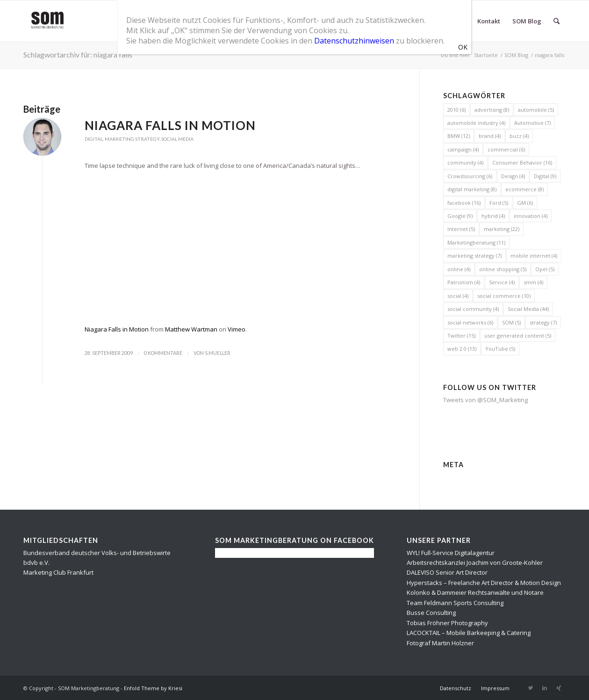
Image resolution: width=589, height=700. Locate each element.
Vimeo (237, 329)
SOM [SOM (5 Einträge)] (511, 322)
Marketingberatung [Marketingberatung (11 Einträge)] (476, 242)
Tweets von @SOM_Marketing (485, 400)
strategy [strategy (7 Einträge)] (543, 322)
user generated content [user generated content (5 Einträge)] (518, 336)
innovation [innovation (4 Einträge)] (531, 216)
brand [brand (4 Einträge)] (490, 136)
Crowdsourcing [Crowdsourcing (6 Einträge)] (470, 176)
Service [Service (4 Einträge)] (502, 282)
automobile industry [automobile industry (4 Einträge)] (476, 123)
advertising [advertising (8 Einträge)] (492, 110)
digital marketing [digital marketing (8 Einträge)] (472, 189)
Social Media (177, 139)
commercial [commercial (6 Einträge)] (506, 149)
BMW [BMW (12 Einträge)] (459, 136)
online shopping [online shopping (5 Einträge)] (503, 269)
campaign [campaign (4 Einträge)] (463, 149)
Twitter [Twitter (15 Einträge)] (461, 336)
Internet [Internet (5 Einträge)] (461, 229)
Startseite (486, 55)
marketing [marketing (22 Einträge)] (502, 229)
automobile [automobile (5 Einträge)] (536, 110)
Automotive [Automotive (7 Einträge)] (532, 123)
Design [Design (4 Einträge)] (513, 176)
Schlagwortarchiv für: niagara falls (78, 54)
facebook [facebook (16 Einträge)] (464, 203)
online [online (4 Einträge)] (459, 269)
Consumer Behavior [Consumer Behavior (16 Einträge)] (522, 162)
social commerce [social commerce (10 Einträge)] (504, 296)
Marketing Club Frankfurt (58, 572)
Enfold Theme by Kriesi (153, 688)
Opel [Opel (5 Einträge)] (545, 269)
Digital (94, 139)
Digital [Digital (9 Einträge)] (545, 176)
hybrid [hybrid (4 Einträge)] (493, 216)
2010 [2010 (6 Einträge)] (456, 110)
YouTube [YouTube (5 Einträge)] (500, 349)
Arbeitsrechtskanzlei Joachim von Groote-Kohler (475, 563)
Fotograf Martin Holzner (440, 643)
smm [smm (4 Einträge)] (533, 282)
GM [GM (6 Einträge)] (525, 203)
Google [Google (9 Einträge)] (460, 216)
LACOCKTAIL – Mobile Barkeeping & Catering (469, 633)
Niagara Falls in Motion (170, 125)
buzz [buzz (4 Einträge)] (519, 136)
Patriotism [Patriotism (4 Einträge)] (464, 282)
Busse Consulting (431, 613)
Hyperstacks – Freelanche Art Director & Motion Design (484, 583)
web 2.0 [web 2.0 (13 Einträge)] (462, 349)
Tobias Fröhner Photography (447, 623)
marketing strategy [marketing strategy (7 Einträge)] (474, 256)
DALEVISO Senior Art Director (447, 572)
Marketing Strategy (132, 139)
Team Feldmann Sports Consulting (455, 603)
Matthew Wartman (191, 329)
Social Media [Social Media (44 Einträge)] (528, 309)
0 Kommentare (163, 353)
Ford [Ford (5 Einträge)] (499, 203)
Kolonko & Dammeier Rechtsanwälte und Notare (475, 592)
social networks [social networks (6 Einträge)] (470, 322)
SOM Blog (516, 55)
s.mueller (218, 353)
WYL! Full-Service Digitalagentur (451, 553)
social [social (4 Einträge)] (458, 296)
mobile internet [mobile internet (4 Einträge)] (534, 256)
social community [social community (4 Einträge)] (473, 309)
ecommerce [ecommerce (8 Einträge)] (524, 189)
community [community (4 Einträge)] (465, 162)
